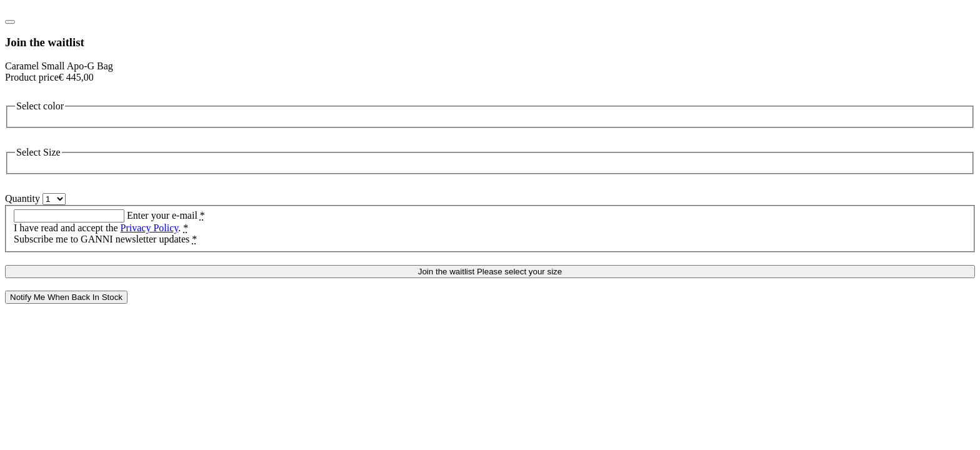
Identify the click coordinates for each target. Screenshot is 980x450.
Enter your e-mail (166, 215)
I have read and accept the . (101, 228)
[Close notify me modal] (10, 22)
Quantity (22, 198)
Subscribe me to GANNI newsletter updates (105, 239)
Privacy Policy (150, 228)
